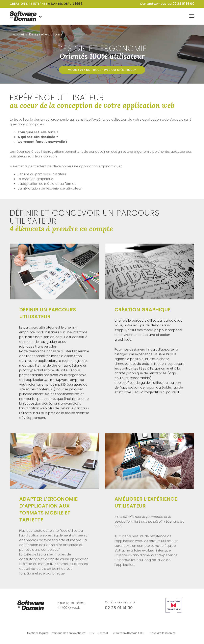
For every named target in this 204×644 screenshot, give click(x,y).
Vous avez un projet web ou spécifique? (102, 70)
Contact (103, 633)
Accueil (19, 34)
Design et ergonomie (46, 34)
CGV (91, 633)
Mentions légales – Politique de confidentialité (56, 633)
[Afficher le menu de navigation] (192, 16)
